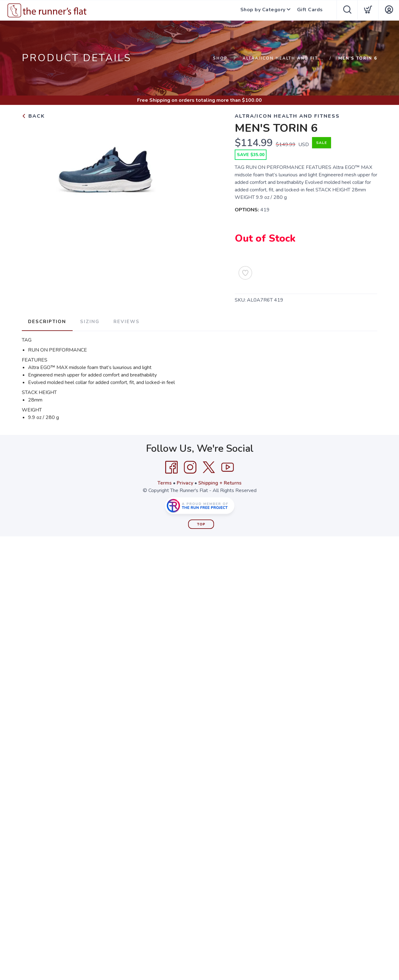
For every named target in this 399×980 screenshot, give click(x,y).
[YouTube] (228, 467)
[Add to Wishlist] (245, 273)
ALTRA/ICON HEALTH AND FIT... (283, 58)
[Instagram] (190, 467)
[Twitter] (209, 467)
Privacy (185, 482)
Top (201, 524)
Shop (220, 58)
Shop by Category (262, 10)
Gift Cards (310, 10)
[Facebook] (171, 467)
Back (33, 116)
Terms (165, 482)
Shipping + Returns (220, 482)
